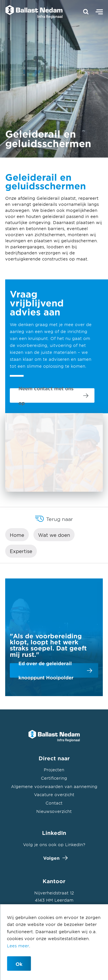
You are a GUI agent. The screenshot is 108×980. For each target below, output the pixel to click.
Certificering (54, 778)
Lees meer (18, 946)
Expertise (21, 551)
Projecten (54, 770)
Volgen (54, 858)
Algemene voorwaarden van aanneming (54, 786)
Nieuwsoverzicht (54, 811)
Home (17, 535)
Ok (19, 964)
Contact (54, 803)
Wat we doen (54, 535)
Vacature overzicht (54, 795)
